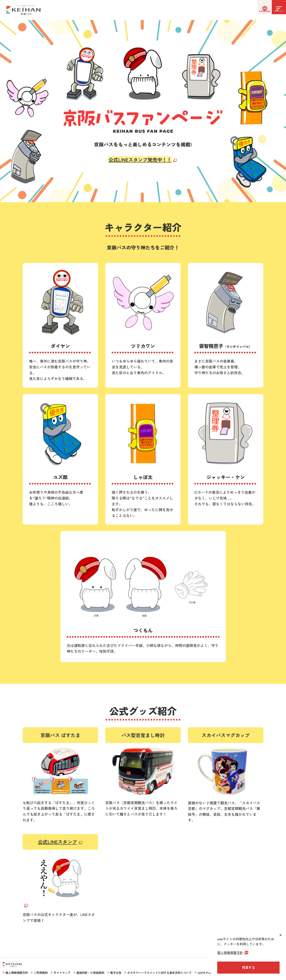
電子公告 (116, 973)
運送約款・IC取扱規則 (90, 973)
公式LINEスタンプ (57, 842)
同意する (248, 967)
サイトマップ (62, 973)
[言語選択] (256, 10)
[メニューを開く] (276, 10)
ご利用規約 (41, 973)
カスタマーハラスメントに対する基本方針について (159, 973)
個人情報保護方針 (17, 973)
